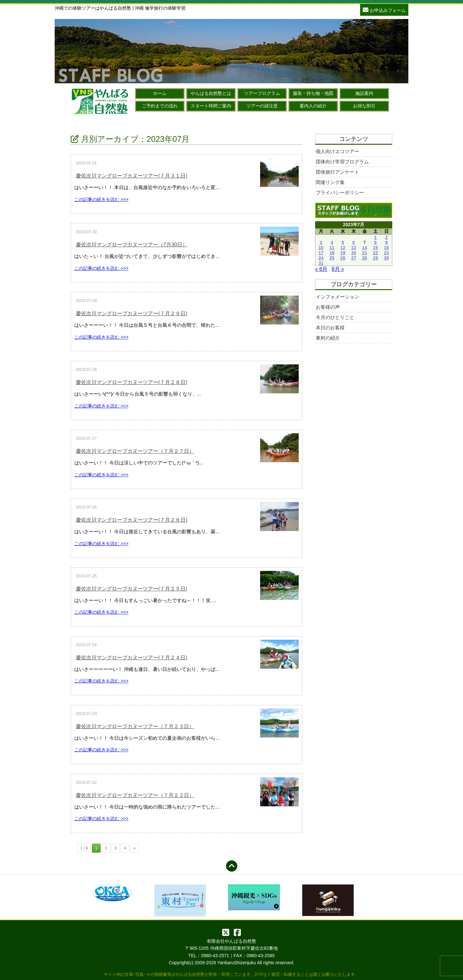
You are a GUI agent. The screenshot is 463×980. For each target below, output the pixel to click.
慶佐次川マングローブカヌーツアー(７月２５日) (132, 589)
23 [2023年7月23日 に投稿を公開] (386, 253)
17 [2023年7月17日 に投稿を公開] (321, 253)
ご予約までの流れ (160, 106)
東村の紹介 (328, 338)
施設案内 (364, 93)
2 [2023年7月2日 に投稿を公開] (386, 237)
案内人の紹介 (313, 106)
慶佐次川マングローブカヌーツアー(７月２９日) (132, 313)
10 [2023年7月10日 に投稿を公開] (321, 248)
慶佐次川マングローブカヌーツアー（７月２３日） (135, 726)
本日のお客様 (330, 328)
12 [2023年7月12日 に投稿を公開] (343, 248)
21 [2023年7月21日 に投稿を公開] (365, 253)
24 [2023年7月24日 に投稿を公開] (321, 258)
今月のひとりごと (335, 317)
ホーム (160, 93)
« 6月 (321, 269)
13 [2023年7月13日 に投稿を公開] (354, 248)
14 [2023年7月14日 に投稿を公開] (365, 248)
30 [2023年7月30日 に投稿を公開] (386, 258)
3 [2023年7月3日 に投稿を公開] (321, 243)
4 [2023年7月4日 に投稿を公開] (332, 243)
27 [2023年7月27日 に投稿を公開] (354, 258)
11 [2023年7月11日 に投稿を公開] (332, 248)
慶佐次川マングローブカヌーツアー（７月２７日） (135, 451)
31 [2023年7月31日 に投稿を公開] (321, 263)
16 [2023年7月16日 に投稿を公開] (386, 248)
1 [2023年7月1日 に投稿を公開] (376, 237)
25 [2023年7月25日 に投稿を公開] (332, 258)
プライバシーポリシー (340, 192)
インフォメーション (337, 297)
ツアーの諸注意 (262, 106)
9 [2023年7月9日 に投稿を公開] (386, 243)
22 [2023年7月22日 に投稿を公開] (376, 253)
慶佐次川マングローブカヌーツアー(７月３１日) (132, 176)
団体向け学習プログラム (342, 162)
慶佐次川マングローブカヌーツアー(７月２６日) (132, 520)
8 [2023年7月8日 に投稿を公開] (376, 243)
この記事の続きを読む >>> (101, 199)
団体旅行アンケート (337, 172)
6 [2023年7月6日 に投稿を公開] (354, 243)
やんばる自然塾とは (211, 93)
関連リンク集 (330, 182)
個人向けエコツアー (337, 151)
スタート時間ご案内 (211, 106)
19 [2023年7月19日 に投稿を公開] (343, 253)
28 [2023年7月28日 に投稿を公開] (365, 258)
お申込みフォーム (384, 9)
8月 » (338, 269)
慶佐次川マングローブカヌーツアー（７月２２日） (135, 795)
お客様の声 (328, 307)
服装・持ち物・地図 (313, 93)
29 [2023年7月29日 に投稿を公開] (376, 258)
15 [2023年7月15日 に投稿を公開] (376, 248)
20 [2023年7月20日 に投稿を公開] (354, 253)
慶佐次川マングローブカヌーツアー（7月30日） (132, 245)
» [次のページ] (135, 848)
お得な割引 (364, 106)
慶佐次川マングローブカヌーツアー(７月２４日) (132, 658)
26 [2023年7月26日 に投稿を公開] (343, 258)
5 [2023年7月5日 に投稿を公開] (343, 243)
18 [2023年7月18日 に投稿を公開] (332, 253)
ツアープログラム (262, 93)
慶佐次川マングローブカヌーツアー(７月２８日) (132, 382)
